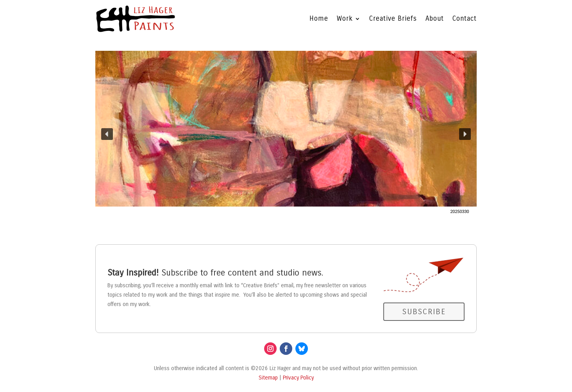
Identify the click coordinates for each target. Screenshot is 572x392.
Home (319, 19)
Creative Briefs (393, 19)
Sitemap (268, 378)
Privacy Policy (298, 378)
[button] (286, 134)
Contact (465, 19)
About (435, 19)
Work (345, 19)
